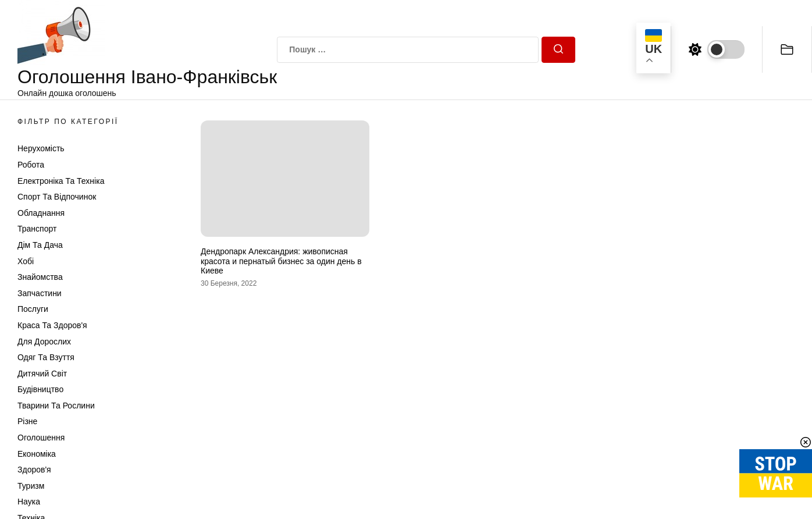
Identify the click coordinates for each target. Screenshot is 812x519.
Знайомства (40, 277)
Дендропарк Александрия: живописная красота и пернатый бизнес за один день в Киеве (281, 261)
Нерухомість (41, 148)
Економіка (37, 454)
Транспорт (37, 229)
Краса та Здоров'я (52, 325)
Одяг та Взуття (46, 357)
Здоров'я (34, 470)
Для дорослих (44, 342)
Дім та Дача (40, 245)
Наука (29, 502)
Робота (31, 165)
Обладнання (41, 213)
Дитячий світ (42, 374)
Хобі (26, 261)
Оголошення (41, 438)
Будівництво (40, 389)
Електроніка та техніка (61, 181)
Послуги (33, 309)
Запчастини (40, 293)
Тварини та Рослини (56, 406)
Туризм (31, 486)
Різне (27, 421)
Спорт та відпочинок (57, 197)
